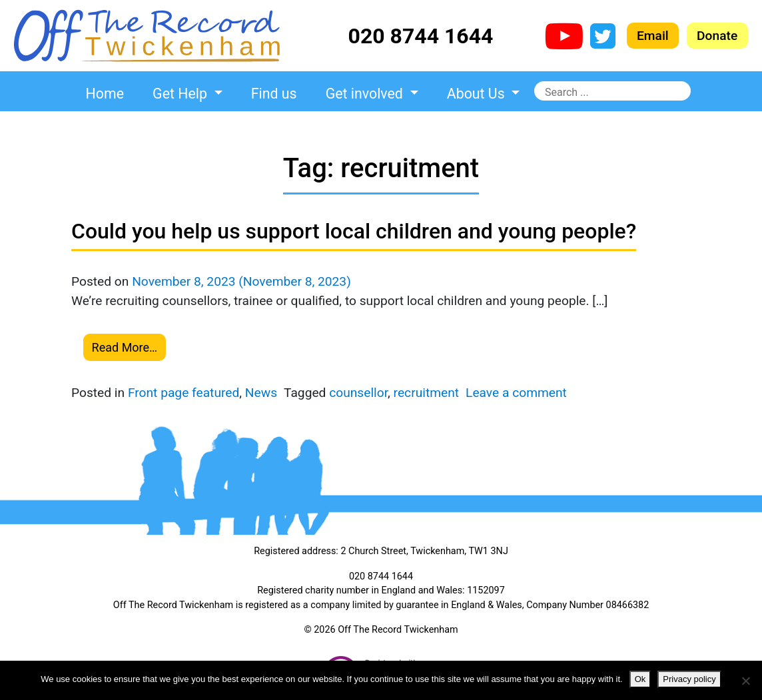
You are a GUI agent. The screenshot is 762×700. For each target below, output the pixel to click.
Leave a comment (516, 393)
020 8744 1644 (421, 36)
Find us (274, 94)
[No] (745, 681)
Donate (717, 36)
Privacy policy (689, 679)
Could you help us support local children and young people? (354, 231)
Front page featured (184, 393)
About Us (478, 94)
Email (653, 36)
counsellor (358, 393)
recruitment (426, 393)
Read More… (125, 347)
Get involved (366, 94)
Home (105, 94)
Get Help (182, 94)
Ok (640, 679)
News (261, 393)
